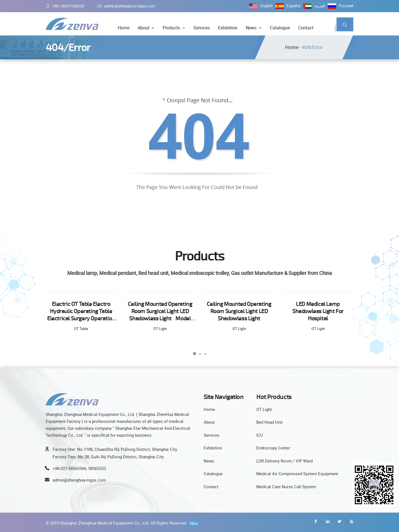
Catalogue (280, 28)
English (266, 6)
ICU (260, 435)
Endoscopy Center (273, 448)
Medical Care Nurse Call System (286, 487)
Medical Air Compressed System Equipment (297, 474)
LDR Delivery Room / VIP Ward (284, 461)
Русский (346, 6)
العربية (320, 6)
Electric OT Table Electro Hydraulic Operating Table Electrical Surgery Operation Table (81, 311)
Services (202, 28)
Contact (306, 28)
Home (124, 28)
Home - (293, 47)
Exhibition (228, 28)
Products (171, 28)
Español (293, 6)
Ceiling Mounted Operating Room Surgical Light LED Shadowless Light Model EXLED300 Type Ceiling (160, 311)
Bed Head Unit (269, 422)
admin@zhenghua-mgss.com (126, 6)
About (144, 28)
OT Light (264, 409)
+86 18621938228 (65, 6)
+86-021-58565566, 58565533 (79, 468)
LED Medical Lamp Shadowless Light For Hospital (319, 311)
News (251, 28)
